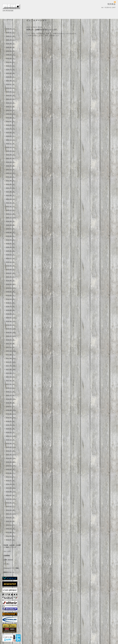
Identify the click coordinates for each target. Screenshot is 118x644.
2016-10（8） (11, 395)
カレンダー (7, 551)
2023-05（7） (11, 129)
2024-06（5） (11, 88)
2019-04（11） (11, 284)
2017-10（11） (11, 351)
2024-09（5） (11, 77)
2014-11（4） (11, 480)
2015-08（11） (11, 447)
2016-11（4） (11, 392)
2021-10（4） (11, 177)
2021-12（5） (11, 169)
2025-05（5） (11, 51)
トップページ (8, 20)
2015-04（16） (11, 462)
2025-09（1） (11, 40)
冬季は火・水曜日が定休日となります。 (43, 30)
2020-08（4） (11, 225)
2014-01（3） (11, 518)
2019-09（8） (11, 266)
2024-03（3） (11, 95)
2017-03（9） (11, 377)
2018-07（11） (11, 318)
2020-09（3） (11, 221)
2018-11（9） (11, 303)
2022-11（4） (11, 144)
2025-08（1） (11, 44)
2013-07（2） (11, 540)
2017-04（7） (11, 373)
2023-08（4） (11, 118)
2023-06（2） (11, 125)
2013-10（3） (11, 529)
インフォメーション (11, 24)
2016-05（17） (11, 414)
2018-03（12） (11, 332)
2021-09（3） (11, 181)
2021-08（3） (11, 184)
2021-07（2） (11, 188)
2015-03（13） (11, 466)
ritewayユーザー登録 (11, 568)
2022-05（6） (11, 158)
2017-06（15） (11, 366)
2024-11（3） (11, 70)
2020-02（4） (11, 247)
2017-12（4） (11, 343)
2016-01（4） (11, 429)
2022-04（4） (11, 162)
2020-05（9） (11, 236)
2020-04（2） (11, 240)
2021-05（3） (11, 195)
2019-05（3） (11, 281)
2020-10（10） (11, 218)
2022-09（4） (11, 151)
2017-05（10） (11, 369)
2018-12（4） (11, 299)
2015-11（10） (11, 436)
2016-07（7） (11, 406)
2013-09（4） (11, 532)
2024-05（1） (11, 92)
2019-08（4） (11, 269)
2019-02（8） (11, 292)
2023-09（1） (11, 114)
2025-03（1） (11, 58)
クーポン (7, 564)
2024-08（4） (11, 81)
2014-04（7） (11, 506)
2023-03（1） (11, 136)
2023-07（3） (11, 121)
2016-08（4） (11, 403)
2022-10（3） (11, 147)
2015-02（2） (11, 469)
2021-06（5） (11, 192)
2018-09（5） (11, 310)
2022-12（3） (11, 140)
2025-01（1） (11, 62)
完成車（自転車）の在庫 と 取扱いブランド (12, 546)
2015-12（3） (11, 432)
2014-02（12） (11, 514)
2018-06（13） (11, 321)
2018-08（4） (11, 314)
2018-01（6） (11, 340)
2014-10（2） (11, 484)
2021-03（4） (11, 203)
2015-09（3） (11, 443)
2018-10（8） (11, 306)
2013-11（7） (11, 525)
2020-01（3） (11, 251)
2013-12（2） (11, 521)
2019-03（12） (11, 288)
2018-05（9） (11, 325)
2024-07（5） (11, 84)
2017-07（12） (11, 362)
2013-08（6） (11, 536)
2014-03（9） (11, 510)
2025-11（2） (11, 36)
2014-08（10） (11, 492)
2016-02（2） (11, 425)
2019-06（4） (11, 277)
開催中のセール (9, 572)
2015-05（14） (11, 458)
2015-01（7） (11, 473)
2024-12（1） (11, 66)
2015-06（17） (11, 455)
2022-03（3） (11, 166)
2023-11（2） (11, 107)
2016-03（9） (11, 421)
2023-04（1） (11, 132)
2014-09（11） (11, 488)
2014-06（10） (11, 499)
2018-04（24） (11, 329)
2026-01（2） (11, 32)
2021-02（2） (11, 207)
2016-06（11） (11, 410)
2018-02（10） (11, 336)
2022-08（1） (11, 155)
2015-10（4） (11, 440)
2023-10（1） (11, 110)
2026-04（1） (11, 29)
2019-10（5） (11, 262)
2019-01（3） (11, 295)
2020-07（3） (11, 229)
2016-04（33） (11, 418)
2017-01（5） (11, 384)
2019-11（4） (11, 258)
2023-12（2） (11, 103)
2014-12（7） (11, 477)
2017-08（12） (11, 358)
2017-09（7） (11, 355)
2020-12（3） (11, 210)
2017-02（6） (11, 381)
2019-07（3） (11, 273)
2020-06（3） (11, 232)
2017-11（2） (11, 347)
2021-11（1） (11, 173)
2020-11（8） (11, 214)
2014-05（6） (11, 503)
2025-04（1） (11, 55)
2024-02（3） (11, 99)
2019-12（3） (11, 255)
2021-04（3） (11, 199)
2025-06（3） (11, 47)
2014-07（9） (11, 495)
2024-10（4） (11, 73)
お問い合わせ (8, 560)
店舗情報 (7, 556)
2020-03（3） (11, 244)
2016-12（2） (11, 388)
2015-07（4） (11, 451)
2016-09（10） (11, 399)
